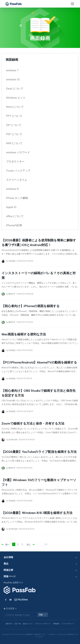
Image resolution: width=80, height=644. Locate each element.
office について (15, 216)
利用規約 (56, 624)
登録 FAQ (9, 624)
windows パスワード (18, 152)
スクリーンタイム (17, 180)
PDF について (14, 134)
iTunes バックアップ (18, 171)
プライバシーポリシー (43, 624)
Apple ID (11, 207)
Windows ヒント (16, 98)
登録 (43, 615)
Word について (15, 107)
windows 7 (12, 70)
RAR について (14, 143)
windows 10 (13, 79)
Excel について (15, 88)
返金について (28, 624)
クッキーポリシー (68, 624)
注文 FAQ (18, 624)
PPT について (14, 116)
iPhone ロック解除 (17, 198)
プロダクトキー (15, 161)
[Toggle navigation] (72, 4)
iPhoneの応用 (14, 225)
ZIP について (14, 125)
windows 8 (12, 189)
